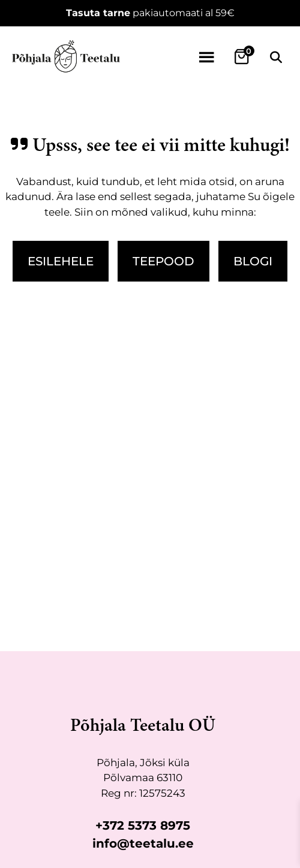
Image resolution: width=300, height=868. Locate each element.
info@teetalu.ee (143, 843)
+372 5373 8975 (143, 825)
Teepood (163, 261)
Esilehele (61, 261)
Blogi (253, 261)
